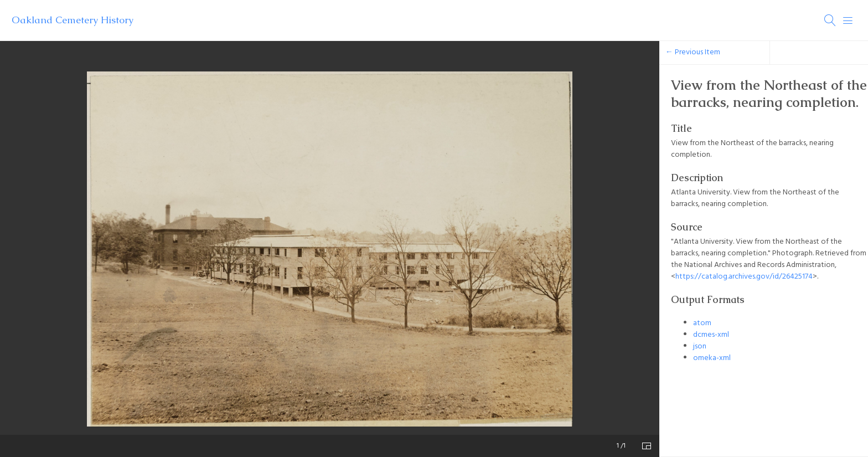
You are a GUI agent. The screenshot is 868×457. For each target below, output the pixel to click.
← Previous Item (693, 52)
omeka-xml (712, 358)
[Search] (830, 20)
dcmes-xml (711, 335)
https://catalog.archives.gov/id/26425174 (744, 277)
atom (702, 323)
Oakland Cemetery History (73, 20)
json (700, 346)
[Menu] (848, 20)
